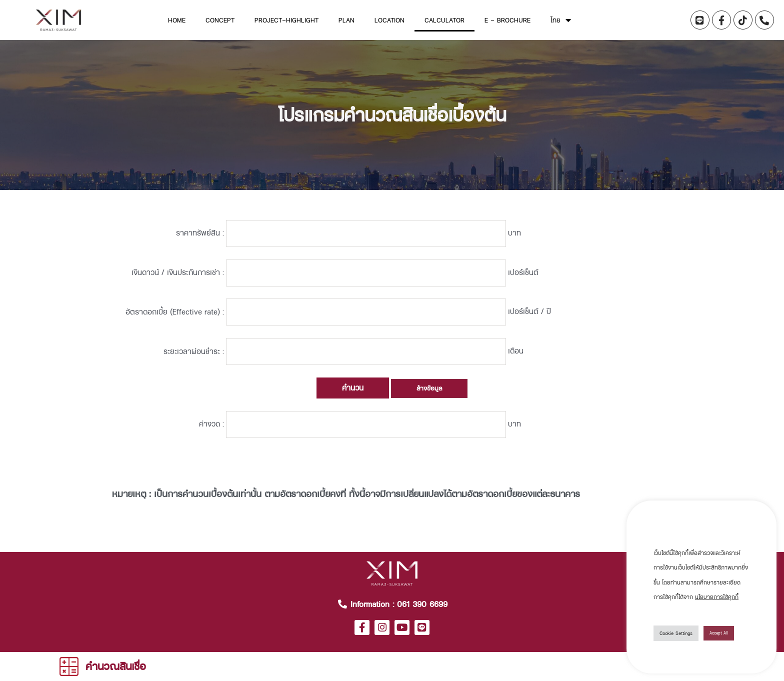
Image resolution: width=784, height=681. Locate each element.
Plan (346, 20)
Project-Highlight (286, 20)
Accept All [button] (719, 633)
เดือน (572, 371)
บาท (570, 236)
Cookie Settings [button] (676, 633)
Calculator (444, 20)
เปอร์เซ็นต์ (579, 281)
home (177, 20)
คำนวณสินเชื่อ (116, 666)
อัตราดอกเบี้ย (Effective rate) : (175, 326)
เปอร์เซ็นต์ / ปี (585, 326)
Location (389, 20)
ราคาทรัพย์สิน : (200, 236)
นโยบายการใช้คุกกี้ (717, 597)
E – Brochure (507, 20)
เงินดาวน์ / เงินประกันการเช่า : (178, 281)
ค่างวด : (211, 449)
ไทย (561, 20)
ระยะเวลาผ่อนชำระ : (194, 371)
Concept (220, 20)
